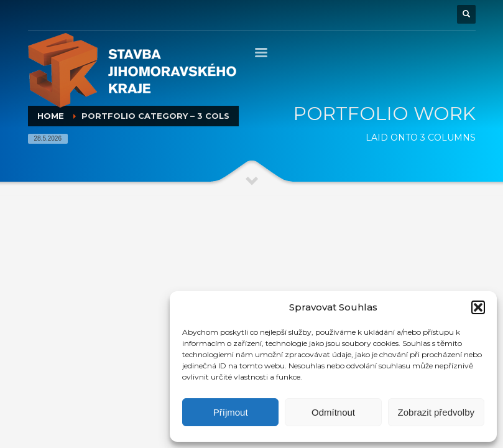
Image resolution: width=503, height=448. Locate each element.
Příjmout (231, 412)
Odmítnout (333, 412)
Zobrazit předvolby (436, 412)
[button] (478, 307)
